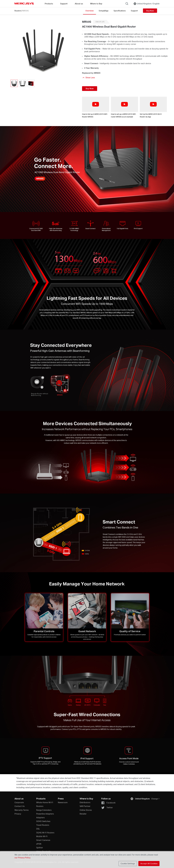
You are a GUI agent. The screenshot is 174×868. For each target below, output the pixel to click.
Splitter (40, 848)
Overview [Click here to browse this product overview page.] (89, 11)
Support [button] (64, 4)
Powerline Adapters (45, 814)
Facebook (108, 803)
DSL (38, 829)
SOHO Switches (43, 821)
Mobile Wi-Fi (42, 836)
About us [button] (79, 4)
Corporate (19, 802)
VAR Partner (85, 806)
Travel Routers (43, 825)
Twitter (107, 808)
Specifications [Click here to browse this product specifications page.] (120, 11)
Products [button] (49, 4)
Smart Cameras (43, 840)
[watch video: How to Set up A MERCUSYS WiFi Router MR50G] (96, 104)
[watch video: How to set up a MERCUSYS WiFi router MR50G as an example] (124, 104)
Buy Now (150, 11)
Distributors (85, 802)
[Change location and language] (146, 4)
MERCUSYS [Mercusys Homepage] (24, 4)
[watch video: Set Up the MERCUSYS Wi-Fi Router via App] (153, 104)
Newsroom (63, 802)
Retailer (83, 814)
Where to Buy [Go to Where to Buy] (96, 4)
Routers (18, 11)
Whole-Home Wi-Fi (45, 802)
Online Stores (86, 810)
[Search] (127, 4)
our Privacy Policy (22, 858)
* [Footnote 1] (17, 778)
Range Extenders (44, 810)
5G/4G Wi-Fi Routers (45, 833)
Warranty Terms (22, 810)
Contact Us (20, 806)
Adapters (40, 817)
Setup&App (104, 11)
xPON (39, 844)
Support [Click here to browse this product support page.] (134, 11)
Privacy (18, 814)
